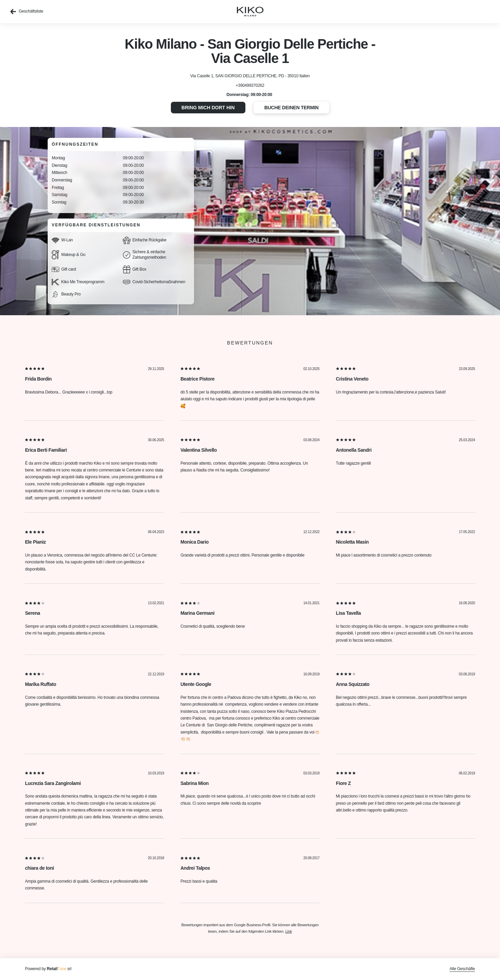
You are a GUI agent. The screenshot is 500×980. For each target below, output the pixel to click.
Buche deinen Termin (291, 108)
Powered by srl (48, 969)
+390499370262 (250, 85)
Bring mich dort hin (208, 108)
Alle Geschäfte (462, 969)
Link (288, 931)
